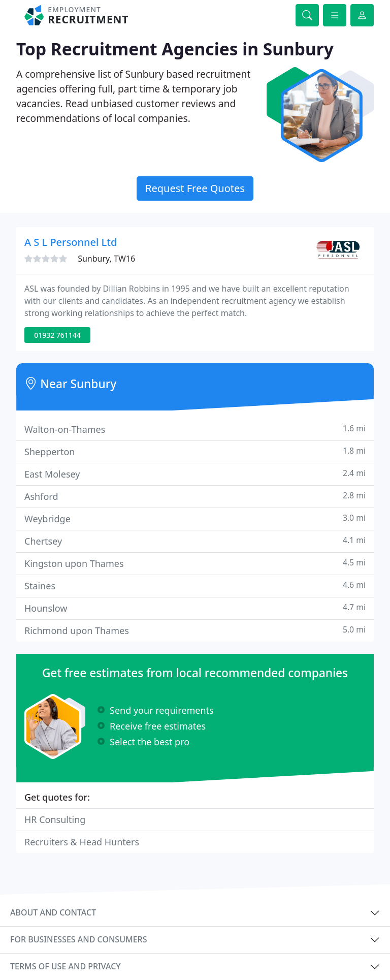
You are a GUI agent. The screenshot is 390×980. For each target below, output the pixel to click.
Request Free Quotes (195, 188)
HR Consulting (55, 819)
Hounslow (195, 608)
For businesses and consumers (78, 939)
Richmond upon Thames (195, 630)
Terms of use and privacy (66, 966)
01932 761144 (57, 335)
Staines (195, 586)
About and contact (53, 912)
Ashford (195, 496)
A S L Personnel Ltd (71, 242)
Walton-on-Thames (195, 429)
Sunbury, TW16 (106, 259)
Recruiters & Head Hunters (82, 842)
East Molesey (195, 474)
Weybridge (195, 518)
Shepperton (195, 451)
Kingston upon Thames (195, 563)
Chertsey (195, 541)
